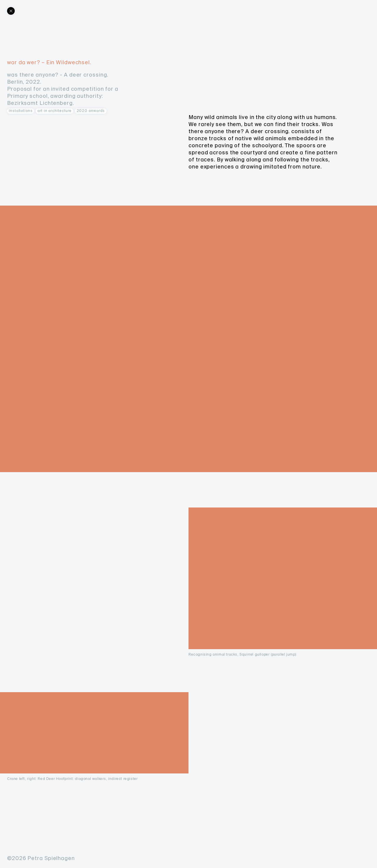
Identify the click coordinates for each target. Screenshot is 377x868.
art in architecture (54, 111)
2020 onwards (91, 111)
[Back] (11, 11)
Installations (21, 111)
